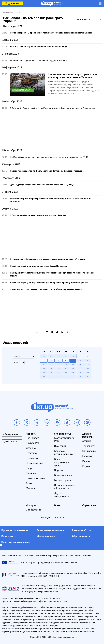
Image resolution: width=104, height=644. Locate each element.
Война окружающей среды (62, 462)
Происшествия (34, 463)
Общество (32, 458)
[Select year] (19, 362)
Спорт (29, 468)
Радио (86, 466)
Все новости (33, 438)
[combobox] (89, 19)
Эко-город (60, 446)
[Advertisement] (52, 129)
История (31, 505)
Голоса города (62, 480)
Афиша (87, 441)
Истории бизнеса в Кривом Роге (64, 487)
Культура (31, 453)
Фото (29, 483)
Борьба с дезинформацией (65, 453)
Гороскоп (88, 456)
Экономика (33, 473)
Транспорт (88, 446)
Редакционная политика (50, 530)
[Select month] (24, 357)
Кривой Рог (32, 443)
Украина (31, 448)
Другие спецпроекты (62, 495)
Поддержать (12, 3)
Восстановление (64, 475)
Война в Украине (36, 478)
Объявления (89, 451)
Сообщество (34, 510)
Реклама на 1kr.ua (82, 530)
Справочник (90, 505)
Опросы (59, 470)
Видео (86, 461)
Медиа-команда (46, 536)
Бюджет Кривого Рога (64, 439)
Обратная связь (81, 536)
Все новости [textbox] (84, 19)
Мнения (30, 488)
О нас (57, 505)
